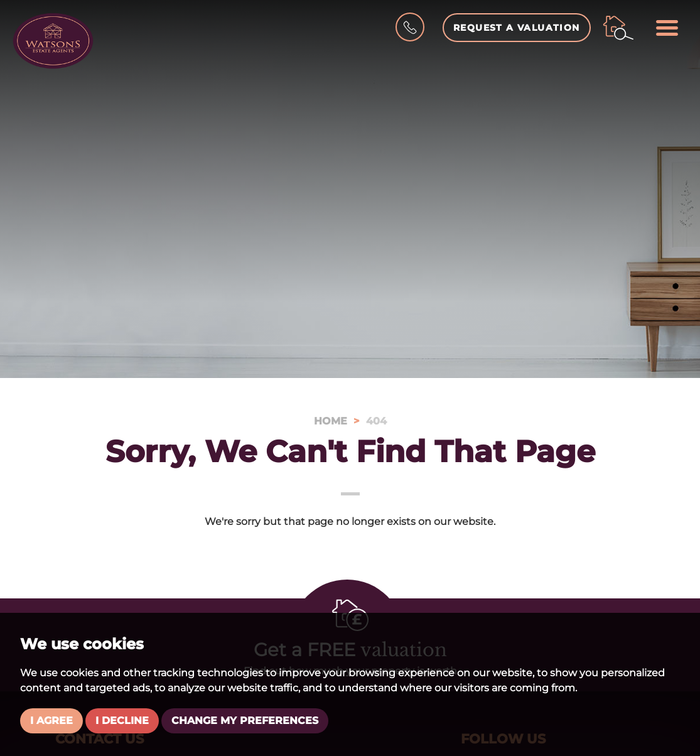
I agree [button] (51, 721)
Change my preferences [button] (245, 721)
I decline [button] (122, 721)
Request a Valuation (517, 28)
